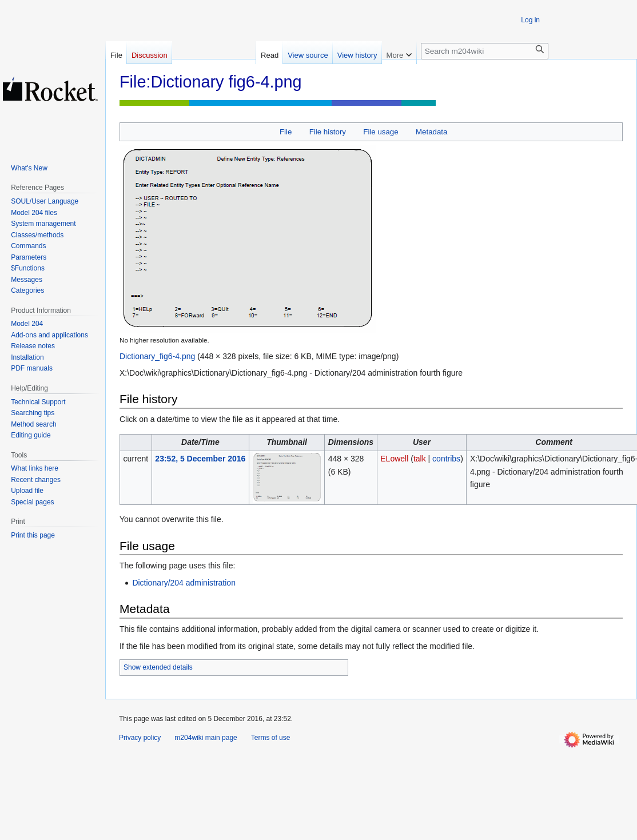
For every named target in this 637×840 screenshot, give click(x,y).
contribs (446, 459)
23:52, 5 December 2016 (200, 459)
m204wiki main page (206, 738)
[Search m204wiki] (485, 51)
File (286, 132)
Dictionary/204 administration (184, 583)
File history (328, 132)
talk (420, 459)
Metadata (431, 132)
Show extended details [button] (158, 667)
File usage (381, 132)
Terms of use (271, 738)
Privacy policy (140, 738)
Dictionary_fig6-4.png (157, 356)
